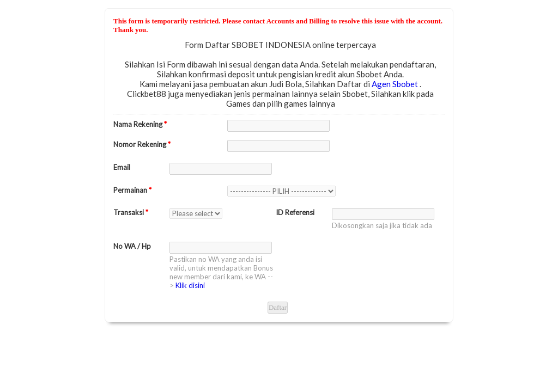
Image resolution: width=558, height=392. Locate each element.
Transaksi (131, 212)
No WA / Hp (132, 246)
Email (122, 167)
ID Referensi (295, 212)
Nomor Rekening (142, 144)
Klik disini (190, 285)
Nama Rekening (140, 124)
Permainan (132, 190)
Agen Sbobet (396, 84)
